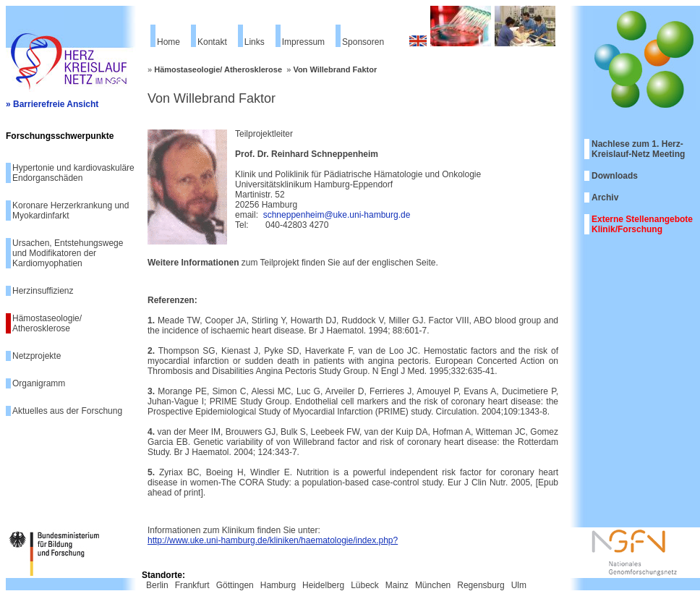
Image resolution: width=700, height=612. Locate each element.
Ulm (519, 585)
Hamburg (278, 585)
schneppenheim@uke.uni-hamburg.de (337, 215)
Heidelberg (323, 585)
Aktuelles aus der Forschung (67, 411)
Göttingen (235, 585)
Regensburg (481, 585)
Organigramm (39, 383)
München (433, 585)
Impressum (303, 42)
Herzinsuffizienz (43, 291)
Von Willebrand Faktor (335, 69)
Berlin (157, 585)
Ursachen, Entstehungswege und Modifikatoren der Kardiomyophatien (68, 253)
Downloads (615, 176)
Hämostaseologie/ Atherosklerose (47, 323)
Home (168, 42)
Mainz (397, 585)
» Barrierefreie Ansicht (52, 104)
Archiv (605, 197)
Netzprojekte (37, 356)
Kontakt (212, 42)
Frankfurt (192, 585)
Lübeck (365, 585)
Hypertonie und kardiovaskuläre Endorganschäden (73, 173)
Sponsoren (363, 42)
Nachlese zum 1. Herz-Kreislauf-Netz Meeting (638, 149)
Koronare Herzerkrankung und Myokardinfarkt (71, 211)
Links (255, 42)
